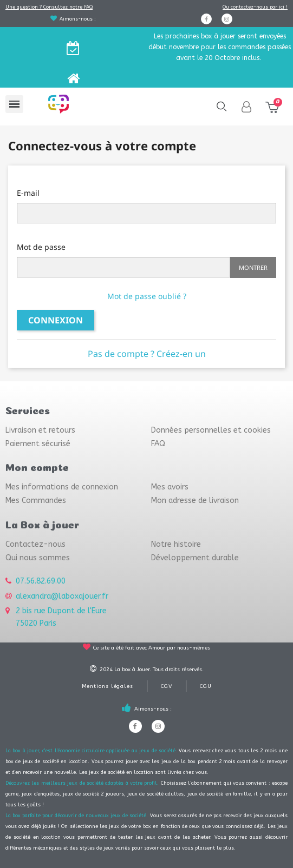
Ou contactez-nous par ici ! (255, 7)
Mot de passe (41, 247)
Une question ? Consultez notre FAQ (49, 7)
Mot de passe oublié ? (147, 296)
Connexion (56, 320)
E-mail (28, 193)
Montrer (253, 267)
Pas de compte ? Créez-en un (147, 354)
